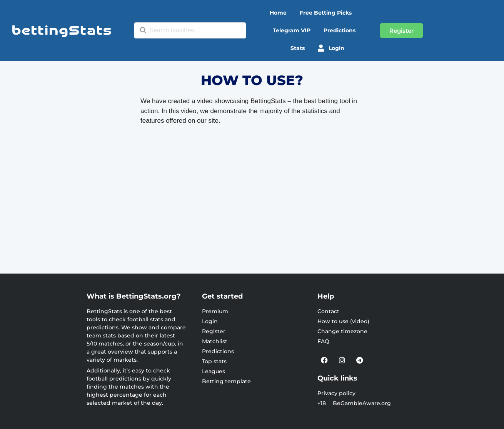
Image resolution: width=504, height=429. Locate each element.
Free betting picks (326, 13)
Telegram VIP (292, 30)
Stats (298, 48)
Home (278, 13)
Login (331, 48)
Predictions (340, 30)
